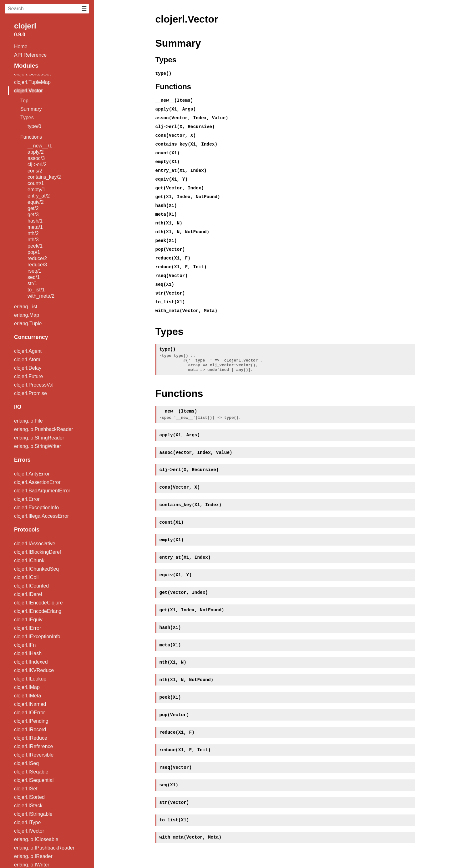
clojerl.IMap (27, 687)
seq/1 (34, 277)
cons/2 (35, 171)
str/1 (32, 283)
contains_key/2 (44, 177)
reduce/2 (37, 258)
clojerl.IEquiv (28, 620)
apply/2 (36, 152)
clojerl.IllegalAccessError (41, 516)
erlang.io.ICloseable (36, 839)
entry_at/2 (39, 196)
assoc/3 (36, 158)
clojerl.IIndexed (31, 662)
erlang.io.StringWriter (38, 446)
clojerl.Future (28, 376)
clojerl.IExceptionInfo (37, 637)
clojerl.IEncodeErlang (38, 611)
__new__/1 (40, 146)
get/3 (33, 215)
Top (24, 101)
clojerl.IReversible (34, 755)
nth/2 (33, 233)
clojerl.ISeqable (31, 772)
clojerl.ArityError (32, 474)
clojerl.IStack (28, 806)
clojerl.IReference (34, 746)
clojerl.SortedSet (32, 74)
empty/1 (36, 190)
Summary (31, 109)
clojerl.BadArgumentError (42, 491)
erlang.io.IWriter (32, 865)
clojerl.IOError (30, 713)
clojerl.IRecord (30, 729)
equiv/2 (36, 202)
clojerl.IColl (26, 577)
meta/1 (35, 227)
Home (21, 46)
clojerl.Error (27, 499)
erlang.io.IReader (33, 856)
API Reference (30, 55)
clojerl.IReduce (31, 738)
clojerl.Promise (30, 393)
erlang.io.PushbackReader (44, 429)
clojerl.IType (27, 822)
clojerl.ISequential (34, 780)
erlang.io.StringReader (39, 438)
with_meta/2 (41, 296)
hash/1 (35, 221)
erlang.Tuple (28, 324)
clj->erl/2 (37, 164)
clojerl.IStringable (33, 814)
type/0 (34, 126)
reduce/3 (37, 265)
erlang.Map (27, 315)
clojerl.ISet (26, 789)
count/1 (36, 183)
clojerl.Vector (28, 91)
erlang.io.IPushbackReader (44, 848)
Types (27, 118)
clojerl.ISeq (26, 763)
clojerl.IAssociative (35, 544)
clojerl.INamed (30, 704)
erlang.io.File (28, 421)
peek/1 (35, 246)
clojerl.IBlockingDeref (38, 552)
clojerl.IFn (25, 645)
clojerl (25, 26)
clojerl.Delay (28, 368)
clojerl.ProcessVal (34, 385)
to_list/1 (36, 290)
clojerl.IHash (28, 653)
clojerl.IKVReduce (34, 670)
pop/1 (34, 252)
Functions (31, 137)
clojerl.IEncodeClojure (38, 603)
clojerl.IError (28, 628)
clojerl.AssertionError (37, 482)
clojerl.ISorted (29, 797)
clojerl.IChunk (29, 560)
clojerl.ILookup (30, 679)
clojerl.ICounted (31, 586)
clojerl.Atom (27, 360)
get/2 (33, 208)
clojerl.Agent (28, 351)
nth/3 (33, 240)
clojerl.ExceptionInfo (36, 508)
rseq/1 (34, 271)
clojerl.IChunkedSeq (36, 569)
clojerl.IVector (29, 831)
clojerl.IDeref (28, 594)
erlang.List (26, 307)
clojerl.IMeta (28, 696)
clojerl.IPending (31, 721)
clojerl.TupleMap (32, 82)
